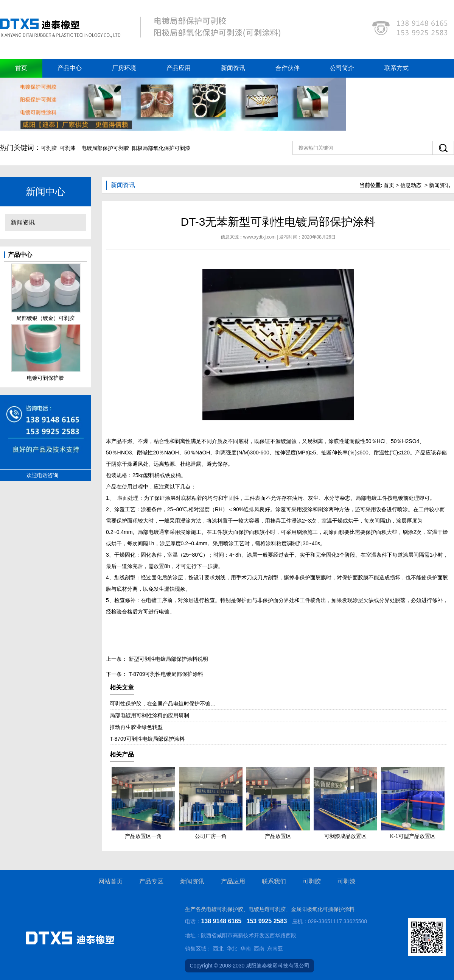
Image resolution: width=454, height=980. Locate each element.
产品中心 (70, 68)
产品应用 (179, 68)
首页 (21, 68)
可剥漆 (68, 148)
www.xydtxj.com (259, 237)
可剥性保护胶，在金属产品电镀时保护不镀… (163, 704)
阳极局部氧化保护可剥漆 (161, 148)
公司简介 (342, 68)
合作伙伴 (288, 68)
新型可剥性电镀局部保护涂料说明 (168, 659)
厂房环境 (124, 68)
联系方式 (396, 68)
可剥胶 (49, 148)
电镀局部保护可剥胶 (105, 148)
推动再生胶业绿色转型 (136, 727)
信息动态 (411, 185)
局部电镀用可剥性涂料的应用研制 (149, 715)
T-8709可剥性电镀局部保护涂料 (165, 674)
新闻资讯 (233, 68)
